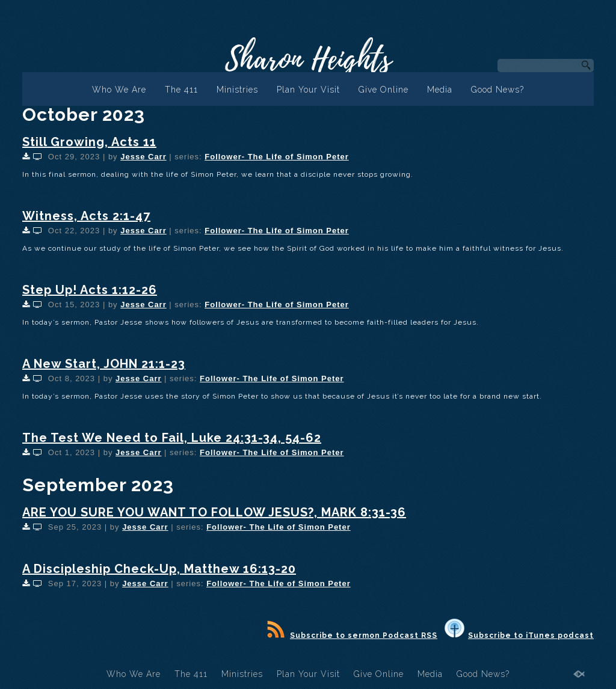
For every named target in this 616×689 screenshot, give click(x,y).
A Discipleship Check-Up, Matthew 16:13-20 (159, 569)
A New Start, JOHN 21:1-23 (104, 364)
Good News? (497, 90)
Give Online (383, 90)
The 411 (181, 90)
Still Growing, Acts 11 (89, 142)
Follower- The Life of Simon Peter (277, 157)
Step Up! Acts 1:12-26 (90, 290)
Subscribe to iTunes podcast (519, 635)
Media (440, 90)
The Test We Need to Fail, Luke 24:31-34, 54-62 (172, 438)
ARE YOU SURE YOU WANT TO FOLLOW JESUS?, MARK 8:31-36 (214, 512)
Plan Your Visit (308, 90)
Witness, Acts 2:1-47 (86, 216)
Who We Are (119, 90)
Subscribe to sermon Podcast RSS (352, 635)
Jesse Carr (143, 157)
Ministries (237, 90)
